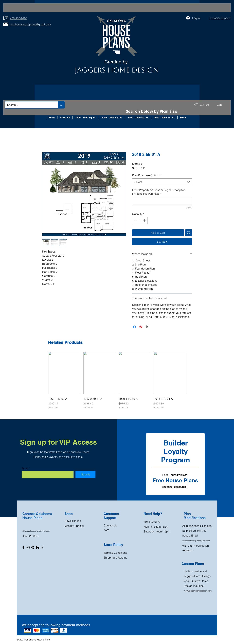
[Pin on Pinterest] (141, 327)
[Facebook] (23, 547)
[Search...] (29, 105)
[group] (117, 380)
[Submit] (85, 474)
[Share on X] (147, 327)
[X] (42, 547)
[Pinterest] (33, 547)
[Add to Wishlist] (189, 233)
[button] (222, 105)
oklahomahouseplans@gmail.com (36, 531)
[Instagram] (28, 547)
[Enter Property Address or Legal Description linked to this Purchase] (162, 201)
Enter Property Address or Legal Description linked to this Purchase (159, 192)
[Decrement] (135, 221)
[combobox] (162, 182)
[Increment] (145, 221)
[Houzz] (38, 547)
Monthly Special (74, 526)
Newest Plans (73, 521)
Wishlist (204, 105)
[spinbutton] (140, 221)
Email (25, 468)
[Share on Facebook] (134, 327)
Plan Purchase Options (147, 175)
